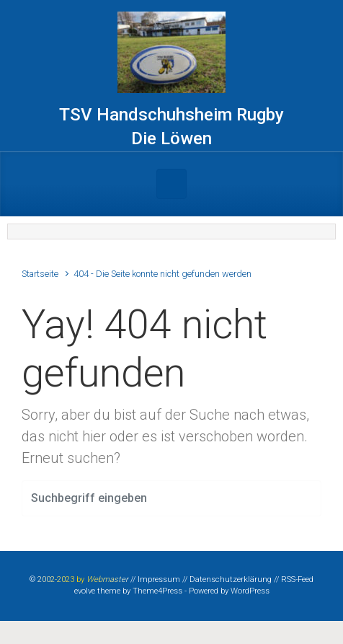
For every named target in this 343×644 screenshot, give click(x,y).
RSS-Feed (297, 579)
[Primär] (171, 184)
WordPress (250, 591)
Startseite (40, 274)
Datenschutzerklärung (231, 579)
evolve (85, 591)
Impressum (159, 579)
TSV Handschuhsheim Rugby (171, 115)
